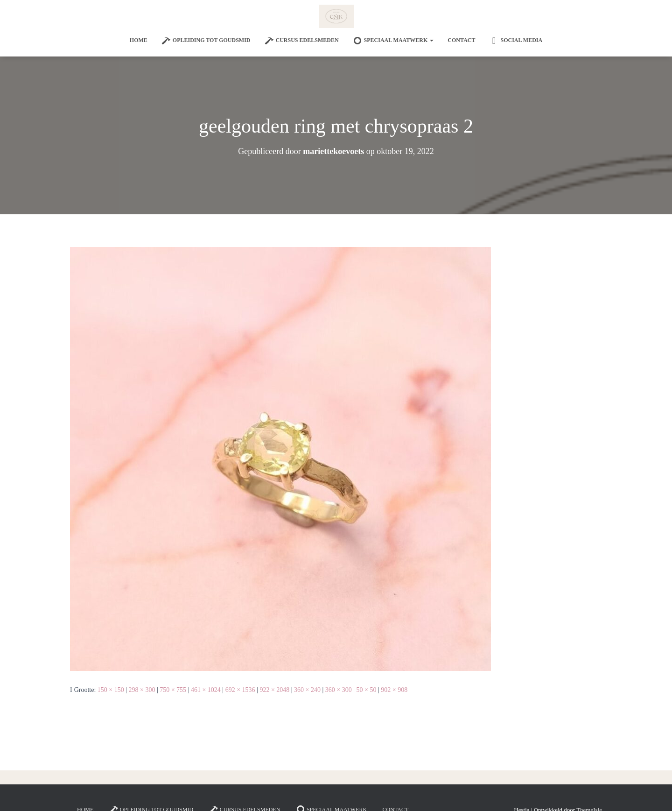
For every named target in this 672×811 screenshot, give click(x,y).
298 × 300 (142, 690)
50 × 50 (367, 690)
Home (139, 40)
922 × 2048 (274, 690)
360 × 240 (307, 690)
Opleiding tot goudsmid (206, 41)
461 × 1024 (206, 690)
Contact (461, 40)
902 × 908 (394, 690)
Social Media (516, 41)
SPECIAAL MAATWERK (393, 41)
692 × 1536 (240, 690)
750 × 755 (173, 690)
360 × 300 (339, 690)
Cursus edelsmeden (302, 41)
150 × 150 (111, 690)
